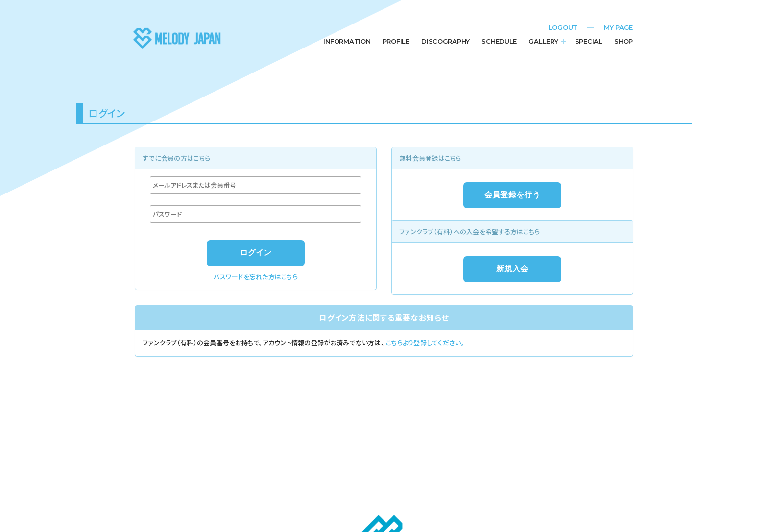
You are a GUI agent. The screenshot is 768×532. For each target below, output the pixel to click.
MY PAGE (618, 27)
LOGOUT (563, 27)
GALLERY (543, 41)
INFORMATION (347, 41)
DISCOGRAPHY (445, 41)
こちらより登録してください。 (425, 343)
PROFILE (396, 41)
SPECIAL (589, 41)
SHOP (624, 41)
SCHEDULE (499, 41)
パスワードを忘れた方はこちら (256, 277)
